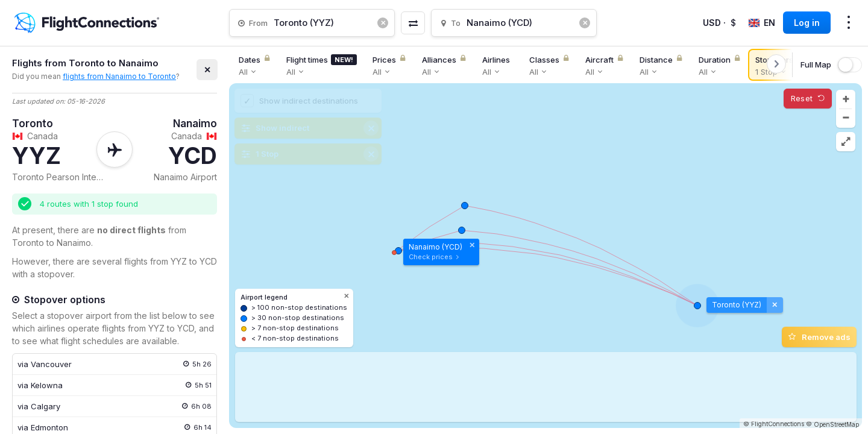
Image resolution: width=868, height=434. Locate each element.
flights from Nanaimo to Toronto (119, 76)
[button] (846, 99)
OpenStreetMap (836, 424)
